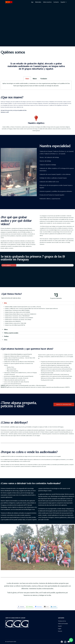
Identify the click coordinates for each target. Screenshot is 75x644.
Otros (6, 340)
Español (63, 2)
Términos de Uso (62, 621)
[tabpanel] (36, 85)
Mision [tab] (35, 79)
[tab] (37, 303)
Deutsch (60, 631)
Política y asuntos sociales (11, 333)
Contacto (56, 2)
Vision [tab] (27, 79)
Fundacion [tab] (44, 79)
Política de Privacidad (63, 624)
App (32, 2)
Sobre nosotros (47, 2)
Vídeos (6, 330)
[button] (64, 404)
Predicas (6, 336)
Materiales (38, 2)
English (60, 629)
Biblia (5, 303)
